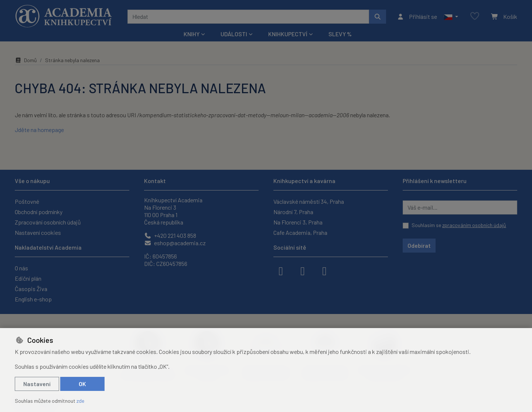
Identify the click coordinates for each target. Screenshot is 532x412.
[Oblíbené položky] (475, 16)
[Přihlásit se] (417, 17)
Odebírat (419, 245)
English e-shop (33, 299)
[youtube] (324, 270)
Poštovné (27, 201)
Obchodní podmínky (39, 212)
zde (80, 401)
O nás (21, 268)
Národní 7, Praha (293, 212)
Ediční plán (28, 278)
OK (82, 384)
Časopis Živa (31, 289)
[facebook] (281, 270)
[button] (451, 17)
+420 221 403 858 (170, 235)
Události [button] (234, 34)
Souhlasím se (459, 225)
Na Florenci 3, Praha (298, 222)
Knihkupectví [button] (288, 34)
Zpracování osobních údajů (48, 222)
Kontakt (155, 181)
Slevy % (340, 34)
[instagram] (303, 270)
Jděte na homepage (39, 130)
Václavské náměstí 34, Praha (309, 201)
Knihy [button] (192, 34)
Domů (26, 60)
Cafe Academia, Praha (300, 232)
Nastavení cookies (38, 232)
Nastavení (37, 384)
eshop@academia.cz (175, 243)
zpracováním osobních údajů (474, 225)
